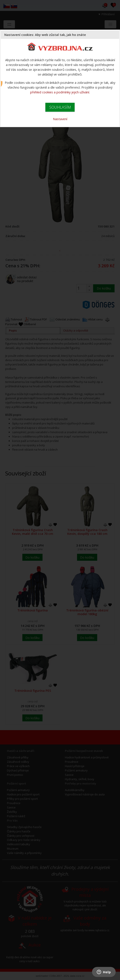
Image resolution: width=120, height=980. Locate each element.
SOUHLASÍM (60, 107)
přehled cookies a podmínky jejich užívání (60, 92)
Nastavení (60, 119)
